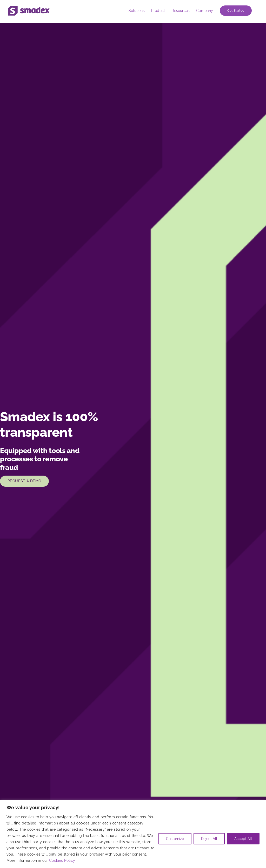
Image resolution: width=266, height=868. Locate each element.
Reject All (209, 839)
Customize (175, 839)
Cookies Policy (62, 860)
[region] (133, 834)
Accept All (243, 839)
